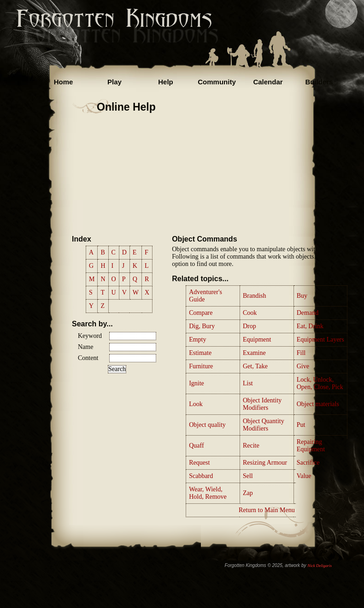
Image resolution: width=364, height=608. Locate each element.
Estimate (200, 353)
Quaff (196, 446)
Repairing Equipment (311, 446)
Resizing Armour (265, 463)
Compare (201, 313)
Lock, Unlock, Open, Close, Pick (320, 383)
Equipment (257, 339)
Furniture (201, 366)
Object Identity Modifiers (262, 404)
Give (303, 366)
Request (199, 463)
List (248, 383)
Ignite (197, 383)
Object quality (207, 425)
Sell (248, 476)
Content (88, 358)
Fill (301, 353)
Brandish (255, 296)
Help (166, 82)
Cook (250, 313)
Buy (302, 296)
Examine (254, 353)
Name (85, 347)
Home (64, 82)
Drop (250, 326)
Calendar (268, 82)
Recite (251, 446)
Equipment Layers (320, 339)
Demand (308, 313)
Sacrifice (308, 463)
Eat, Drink (310, 326)
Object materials (318, 404)
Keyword (90, 336)
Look (196, 404)
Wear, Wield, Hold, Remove (208, 493)
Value (304, 476)
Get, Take (255, 366)
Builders (319, 82)
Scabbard (201, 476)
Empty (197, 339)
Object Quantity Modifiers (264, 425)
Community (217, 82)
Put (301, 425)
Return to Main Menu (267, 510)
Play (114, 82)
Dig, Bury (202, 326)
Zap (248, 493)
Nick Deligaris (320, 566)
